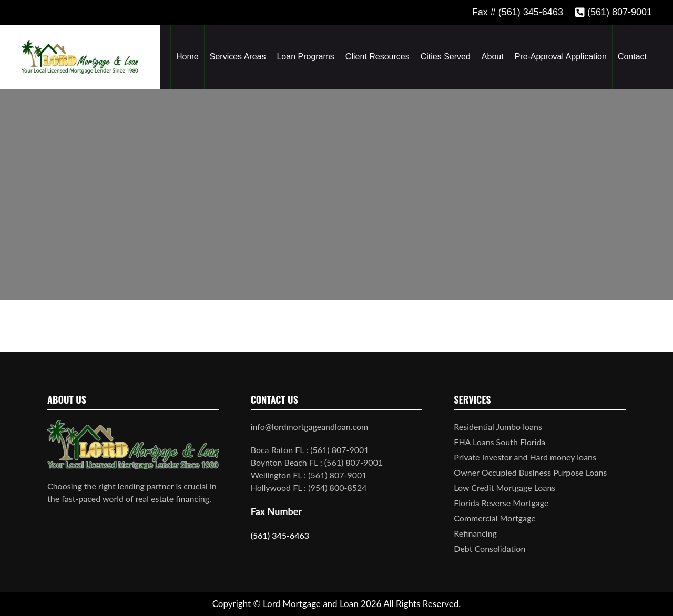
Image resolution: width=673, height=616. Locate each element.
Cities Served (446, 57)
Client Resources (378, 57)
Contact (632, 57)
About (493, 57)
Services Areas (238, 57)
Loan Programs (305, 57)
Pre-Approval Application (561, 57)
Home (187, 57)
